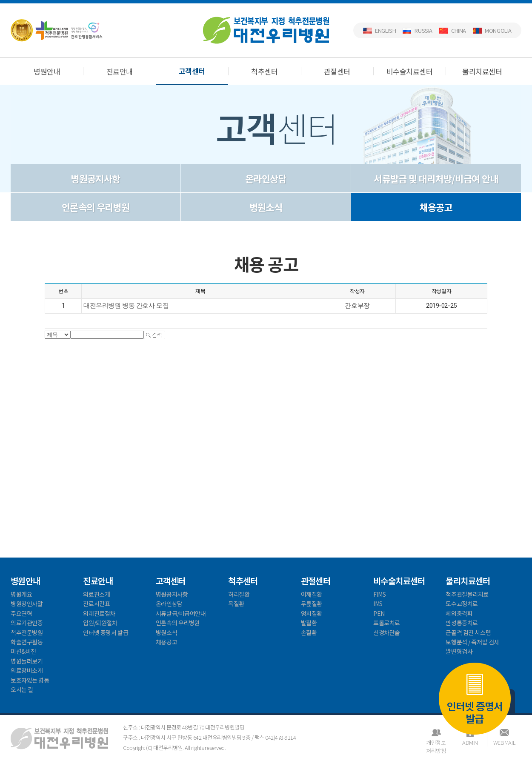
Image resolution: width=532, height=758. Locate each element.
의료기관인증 (27, 623)
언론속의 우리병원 (96, 207)
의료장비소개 (27, 670)
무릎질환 (312, 604)
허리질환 (239, 594)
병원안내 (47, 71)
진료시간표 (96, 604)
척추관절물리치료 (467, 594)
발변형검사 (459, 651)
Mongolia (498, 30)
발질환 (309, 623)
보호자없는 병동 (30, 680)
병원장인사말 (27, 604)
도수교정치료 (462, 604)
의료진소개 (96, 594)
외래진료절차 (99, 613)
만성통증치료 (462, 623)
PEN (379, 613)
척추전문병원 (27, 632)
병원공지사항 (95, 178)
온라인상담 (266, 178)
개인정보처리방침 (436, 742)
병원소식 (266, 207)
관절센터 (337, 71)
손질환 (309, 632)
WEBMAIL (504, 742)
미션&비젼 (23, 651)
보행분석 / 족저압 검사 (472, 642)
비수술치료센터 (409, 71)
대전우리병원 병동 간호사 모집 (126, 306)
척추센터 (264, 71)
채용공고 (436, 207)
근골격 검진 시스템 (468, 632)
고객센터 (192, 71)
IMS (378, 604)
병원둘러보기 (27, 661)
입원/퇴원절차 (100, 623)
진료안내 (120, 71)
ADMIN (470, 742)
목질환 (236, 604)
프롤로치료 (387, 623)
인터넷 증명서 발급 (475, 698)
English (385, 30)
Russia (423, 30)
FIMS (379, 594)
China (459, 30)
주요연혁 (21, 613)
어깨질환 (312, 594)
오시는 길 (22, 689)
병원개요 (21, 594)
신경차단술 (387, 632)
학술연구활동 (27, 642)
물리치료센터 (482, 71)
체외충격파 (459, 613)
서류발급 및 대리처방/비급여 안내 (436, 178)
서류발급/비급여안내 (181, 613)
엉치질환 (312, 613)
